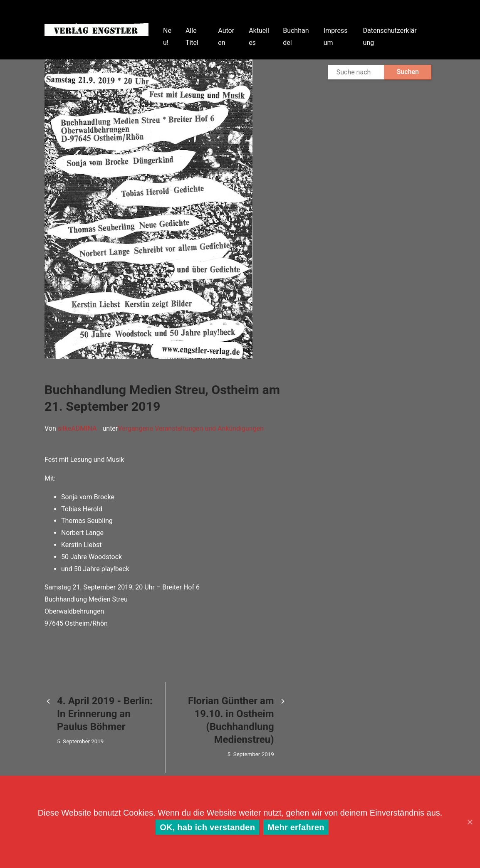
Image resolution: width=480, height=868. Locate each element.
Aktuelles (259, 37)
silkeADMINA (77, 428)
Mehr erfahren (296, 827)
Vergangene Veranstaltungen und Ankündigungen (191, 428)
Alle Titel (192, 37)
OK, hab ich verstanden (207, 827)
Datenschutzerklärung (390, 37)
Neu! (167, 37)
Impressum (336, 37)
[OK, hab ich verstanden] (470, 822)
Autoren (226, 37)
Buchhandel (296, 37)
